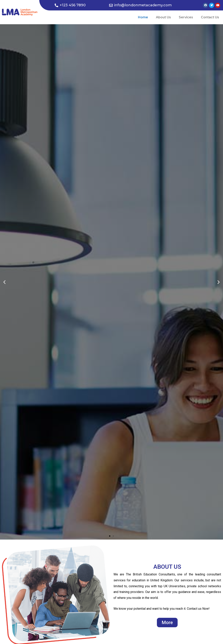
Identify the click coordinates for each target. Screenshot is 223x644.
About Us (163, 17)
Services (186, 17)
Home (143, 17)
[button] (110, 536)
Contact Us (210, 17)
